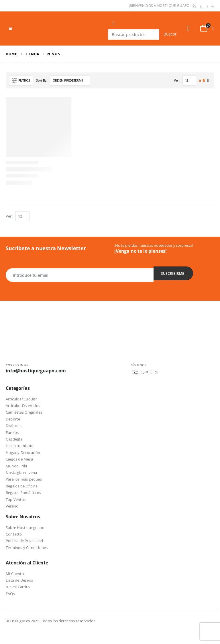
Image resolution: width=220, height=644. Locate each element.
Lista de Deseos (19, 580)
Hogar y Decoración (23, 453)
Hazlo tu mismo (20, 446)
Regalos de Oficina (22, 486)
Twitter (145, 372)
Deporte (13, 419)
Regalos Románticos (23, 493)
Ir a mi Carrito (18, 587)
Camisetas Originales (24, 412)
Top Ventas (16, 499)
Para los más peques (24, 479)
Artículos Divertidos (23, 406)
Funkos (12, 432)
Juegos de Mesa (19, 459)
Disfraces (14, 426)
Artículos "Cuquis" (21, 399)
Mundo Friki (16, 466)
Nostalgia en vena (21, 473)
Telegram (154, 372)
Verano (12, 506)
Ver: (177, 80)
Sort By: (42, 80)
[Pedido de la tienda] (70, 80)
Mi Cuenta (15, 574)
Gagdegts (14, 439)
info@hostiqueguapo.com (36, 371)
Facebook (135, 372)
